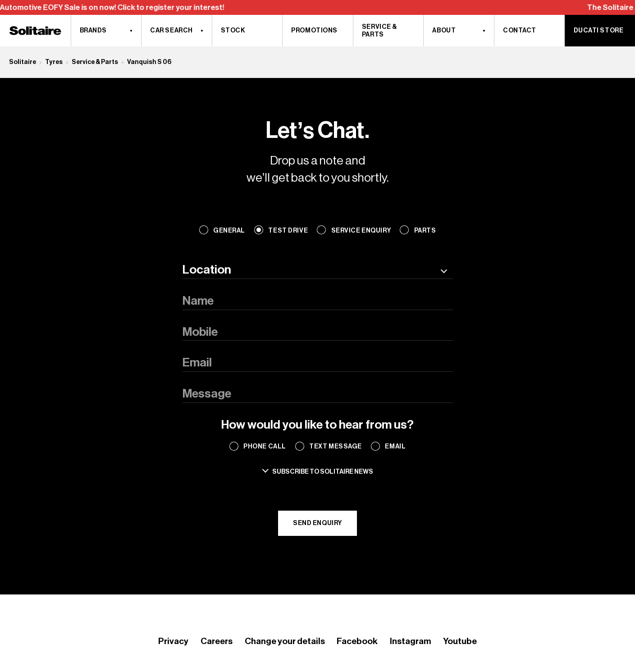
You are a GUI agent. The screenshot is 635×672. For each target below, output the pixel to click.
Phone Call (265, 446)
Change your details (285, 641)
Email (395, 446)
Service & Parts (95, 62)
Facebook (357, 641)
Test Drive (288, 231)
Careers (217, 641)
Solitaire (23, 62)
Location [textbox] (207, 270)
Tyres (54, 62)
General (229, 231)
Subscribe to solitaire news (323, 472)
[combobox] (318, 270)
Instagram (410, 641)
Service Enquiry (361, 231)
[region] (317, 7)
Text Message (336, 446)
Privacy (173, 641)
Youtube (460, 641)
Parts (425, 231)
